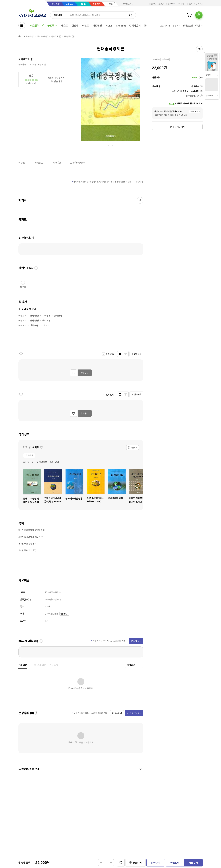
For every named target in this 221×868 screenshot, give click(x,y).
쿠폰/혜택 (209, 96)
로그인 (161, 4)
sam (83, 4)
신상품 (75, 26)
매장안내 (190, 4)
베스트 (65, 26)
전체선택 (110, 354)
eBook (70, 4)
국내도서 (27, 37)
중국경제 (68, 37)
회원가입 (153, 4)
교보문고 (56, 4)
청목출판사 (23, 65)
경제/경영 (41, 37)
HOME (19, 37)
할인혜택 (177, 26)
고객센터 (199, 4)
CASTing (121, 26)
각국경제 (55, 37)
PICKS (109, 26)
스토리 (110, 4)
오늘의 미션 (165, 26)
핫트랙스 (97, 4)
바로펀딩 (97, 26)
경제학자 (29, 456)
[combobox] (59, 15)
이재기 (22, 59)
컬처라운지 (135, 26)
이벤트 (86, 26)
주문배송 (181, 4)
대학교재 (46, 321)
